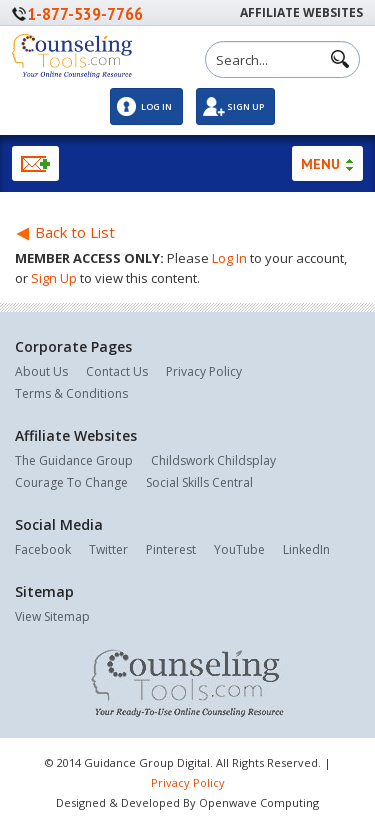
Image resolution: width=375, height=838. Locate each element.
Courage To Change (71, 482)
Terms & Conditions (71, 393)
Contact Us (117, 371)
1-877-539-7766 (85, 13)
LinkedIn (306, 549)
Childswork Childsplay (213, 460)
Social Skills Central (199, 482)
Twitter (108, 549)
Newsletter (35, 163)
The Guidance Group (74, 460)
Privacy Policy (204, 371)
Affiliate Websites (301, 12)
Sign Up (245, 106)
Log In (156, 106)
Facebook (43, 549)
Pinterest (171, 549)
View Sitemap (52, 616)
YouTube (239, 549)
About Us (41, 371)
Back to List (65, 232)
